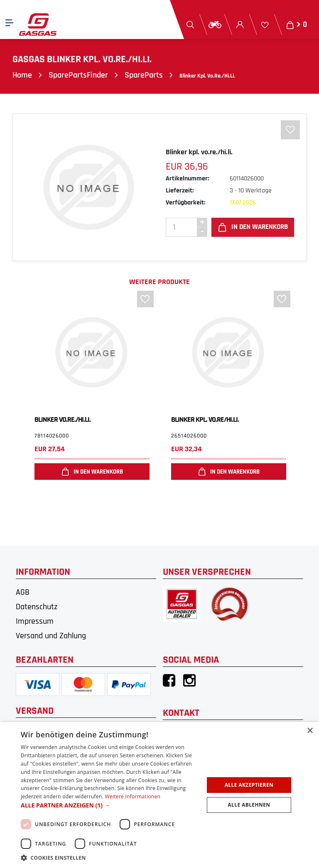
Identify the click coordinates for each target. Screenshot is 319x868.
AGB (23, 592)
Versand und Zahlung (51, 636)
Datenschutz (37, 607)
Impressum (35, 621)
